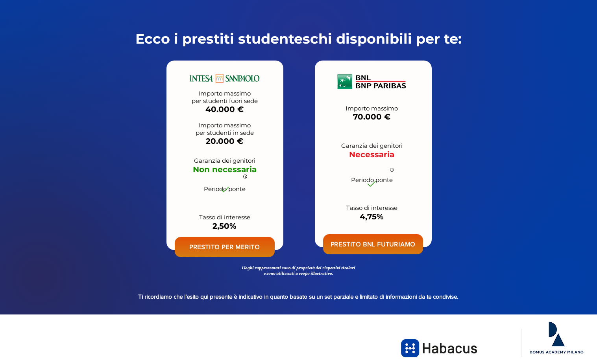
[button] (225, 247)
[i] (245, 176)
